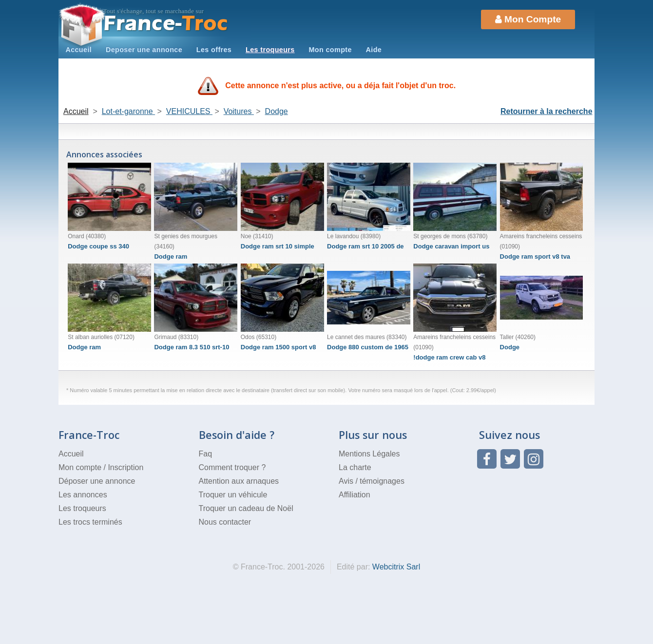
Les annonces (83, 495)
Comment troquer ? (232, 467)
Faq (206, 454)
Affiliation (355, 495)
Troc (166, 24)
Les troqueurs (270, 50)
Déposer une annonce (97, 481)
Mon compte (330, 50)
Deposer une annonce (144, 50)
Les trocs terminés (90, 522)
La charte (355, 467)
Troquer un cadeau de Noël (246, 508)
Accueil (78, 50)
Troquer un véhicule (233, 495)
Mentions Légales (369, 454)
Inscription (125, 467)
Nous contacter (225, 522)
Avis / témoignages (372, 481)
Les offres (214, 50)
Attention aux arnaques (239, 481)
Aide (374, 50)
